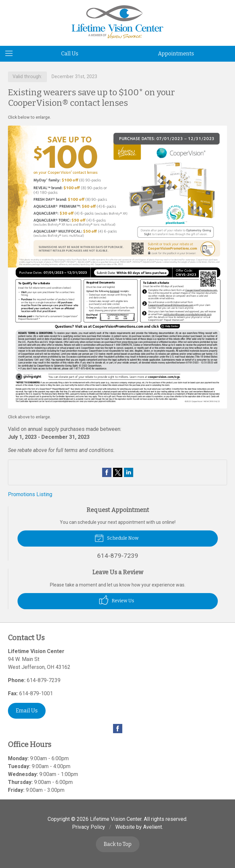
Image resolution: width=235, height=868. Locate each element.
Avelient (153, 827)
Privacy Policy (89, 827)
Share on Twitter (118, 472)
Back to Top (118, 844)
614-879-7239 (44, 680)
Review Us (117, 600)
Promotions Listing (30, 494)
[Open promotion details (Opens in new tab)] (117, 267)
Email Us (27, 711)
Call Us (70, 54)
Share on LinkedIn (129, 472)
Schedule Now (117, 538)
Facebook (118, 729)
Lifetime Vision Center (116, 819)
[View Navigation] (11, 54)
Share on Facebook (107, 472)
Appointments (176, 54)
